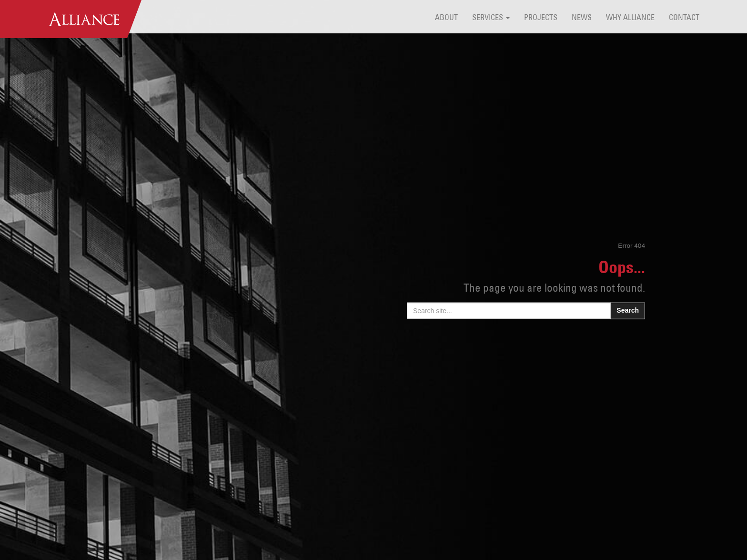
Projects (541, 18)
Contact (684, 18)
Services (491, 18)
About (446, 18)
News (582, 18)
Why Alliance (630, 18)
